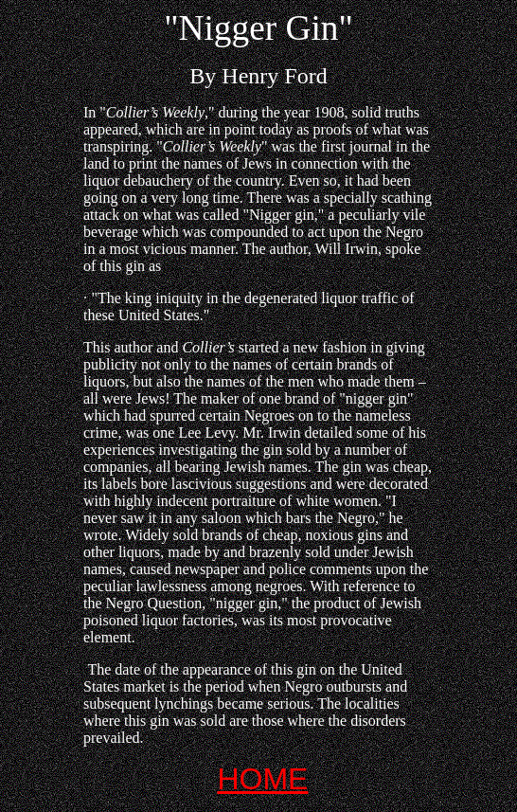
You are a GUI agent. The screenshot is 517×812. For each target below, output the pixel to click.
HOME (262, 779)
